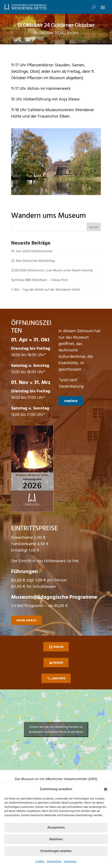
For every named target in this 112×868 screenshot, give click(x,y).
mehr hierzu (26, 621)
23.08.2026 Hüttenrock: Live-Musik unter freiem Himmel (52, 271)
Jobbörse (71, 401)
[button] (106, 789)
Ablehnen (56, 839)
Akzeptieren (56, 828)
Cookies (40, 861)
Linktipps (58, 679)
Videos (58, 647)
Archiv (73, 33)
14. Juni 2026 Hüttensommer (32, 251)
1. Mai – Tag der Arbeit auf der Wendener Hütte (46, 290)
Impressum (70, 861)
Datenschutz (54, 861)
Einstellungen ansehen (56, 851)
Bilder (58, 663)
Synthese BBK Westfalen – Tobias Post (40, 280)
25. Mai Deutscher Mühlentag (33, 261)
